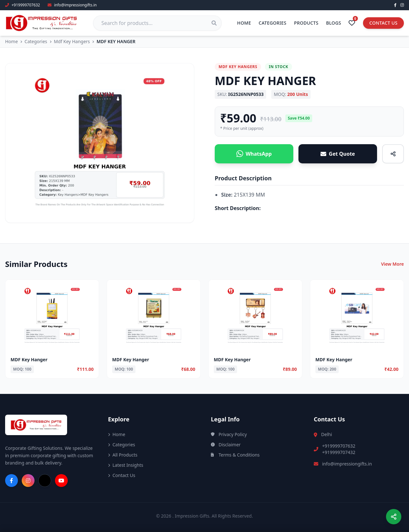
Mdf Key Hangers (72, 41)
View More (392, 264)
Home (244, 23)
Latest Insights (126, 465)
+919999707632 (339, 446)
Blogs (334, 23)
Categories (273, 23)
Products (306, 23)
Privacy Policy (229, 434)
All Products (123, 455)
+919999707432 (339, 452)
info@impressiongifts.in (347, 464)
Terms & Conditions (235, 455)
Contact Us (383, 23)
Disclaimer (226, 445)
